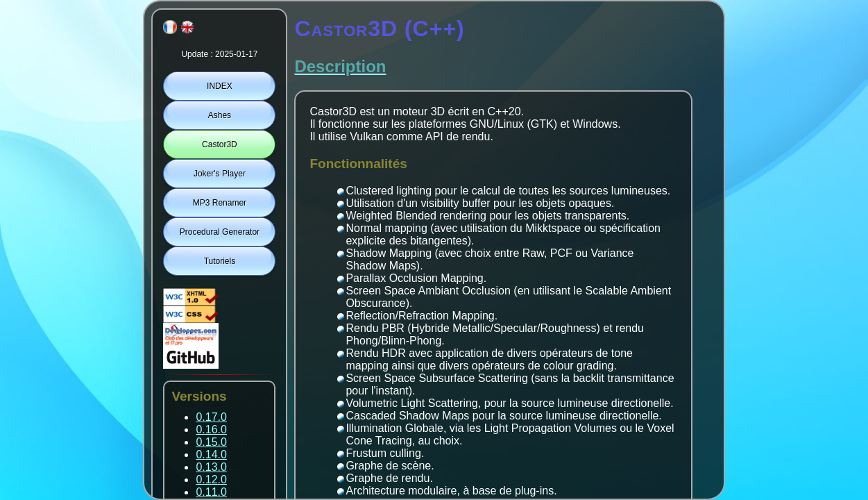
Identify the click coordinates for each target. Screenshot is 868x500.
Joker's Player (220, 174)
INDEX (220, 86)
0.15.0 (211, 442)
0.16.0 (211, 430)
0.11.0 (211, 492)
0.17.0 (211, 417)
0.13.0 (211, 467)
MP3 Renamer (220, 203)
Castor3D (220, 144)
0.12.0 (211, 480)
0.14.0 (211, 455)
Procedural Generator (220, 232)
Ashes (220, 115)
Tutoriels (220, 261)
